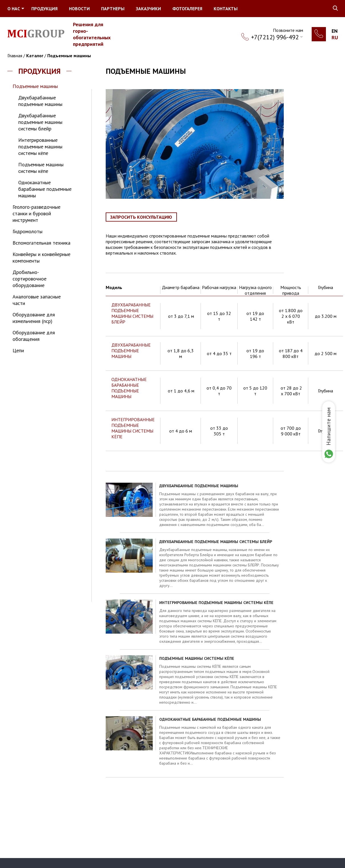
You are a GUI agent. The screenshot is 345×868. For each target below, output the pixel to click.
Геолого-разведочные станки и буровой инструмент (36, 213)
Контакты (226, 9)
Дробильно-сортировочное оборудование (29, 279)
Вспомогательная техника (41, 243)
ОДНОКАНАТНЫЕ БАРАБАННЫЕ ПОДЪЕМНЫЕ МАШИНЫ (129, 388)
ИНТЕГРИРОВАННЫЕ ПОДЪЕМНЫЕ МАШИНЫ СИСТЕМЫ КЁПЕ (133, 428)
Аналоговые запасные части (37, 300)
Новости (79, 9)
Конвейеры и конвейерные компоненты (41, 257)
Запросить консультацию (141, 217)
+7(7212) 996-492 (275, 37)
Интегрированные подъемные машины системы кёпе (40, 147)
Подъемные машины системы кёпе (41, 168)
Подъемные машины (69, 56)
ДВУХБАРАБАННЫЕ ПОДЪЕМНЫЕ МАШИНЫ (131, 351)
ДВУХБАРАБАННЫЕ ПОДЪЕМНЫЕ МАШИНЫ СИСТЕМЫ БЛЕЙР (132, 313)
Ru (335, 37)
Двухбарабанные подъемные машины (40, 101)
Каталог (35, 56)
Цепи (18, 350)
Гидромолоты (27, 231)
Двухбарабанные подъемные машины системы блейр (40, 122)
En (335, 31)
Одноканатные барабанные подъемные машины (45, 189)
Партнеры (113, 9)
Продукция (44, 9)
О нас (14, 9)
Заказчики (148, 9)
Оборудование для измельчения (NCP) (34, 318)
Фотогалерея (187, 9)
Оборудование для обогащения (34, 336)
